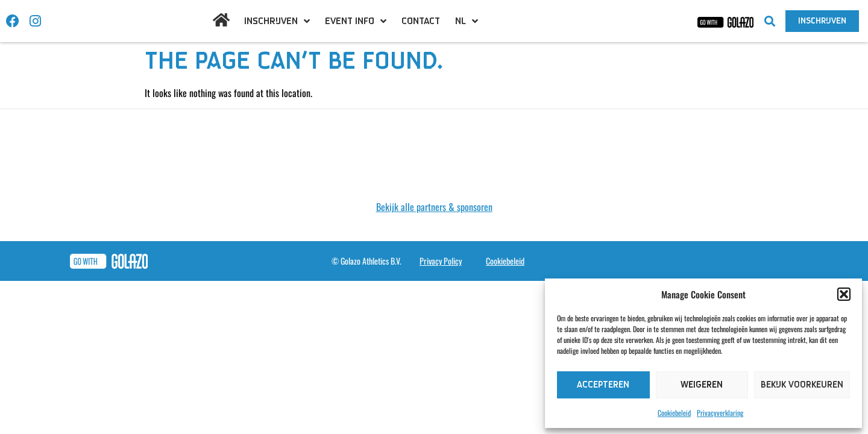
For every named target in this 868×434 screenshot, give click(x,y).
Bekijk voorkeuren (802, 385)
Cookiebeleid (674, 413)
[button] (844, 294)
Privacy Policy (441, 261)
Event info (356, 21)
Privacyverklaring (720, 413)
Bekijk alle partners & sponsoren (434, 207)
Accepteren (603, 385)
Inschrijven (277, 21)
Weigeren (702, 385)
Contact (421, 21)
